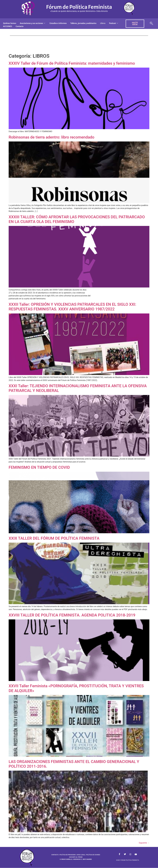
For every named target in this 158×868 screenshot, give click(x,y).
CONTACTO (55, 855)
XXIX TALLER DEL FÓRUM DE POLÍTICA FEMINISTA (54, 538)
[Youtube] (136, 854)
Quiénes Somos (10, 23)
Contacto (34, 26)
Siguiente (144, 843)
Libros (108, 23)
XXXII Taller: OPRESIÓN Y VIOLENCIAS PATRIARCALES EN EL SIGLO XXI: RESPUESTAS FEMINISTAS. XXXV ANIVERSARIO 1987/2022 (72, 307)
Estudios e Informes (61, 23)
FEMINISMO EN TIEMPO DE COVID (39, 467)
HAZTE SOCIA (135, 24)
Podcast (8, 26)
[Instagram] (130, 854)
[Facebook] (119, 854)
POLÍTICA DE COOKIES (93, 855)
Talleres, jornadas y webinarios (87, 23)
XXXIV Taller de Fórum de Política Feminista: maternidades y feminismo (72, 63)
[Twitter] (125, 854)
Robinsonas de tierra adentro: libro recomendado (51, 137)
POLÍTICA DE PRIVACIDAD (68, 855)
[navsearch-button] (151, 24)
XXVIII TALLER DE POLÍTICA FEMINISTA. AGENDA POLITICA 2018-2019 (72, 615)
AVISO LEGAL (81, 855)
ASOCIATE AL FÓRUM (76, 857)
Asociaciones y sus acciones (34, 23)
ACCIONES (22, 26)
